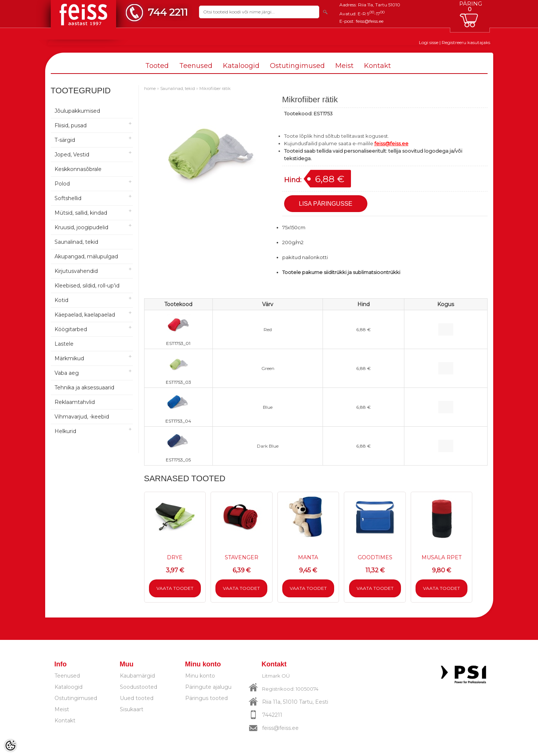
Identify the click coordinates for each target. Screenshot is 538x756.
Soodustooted (139, 687)
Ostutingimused (297, 66)
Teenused (196, 66)
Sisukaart (132, 709)
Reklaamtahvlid (75, 402)
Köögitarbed (71, 329)
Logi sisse (429, 42)
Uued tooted (137, 698)
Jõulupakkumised (77, 111)
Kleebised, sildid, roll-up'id (87, 286)
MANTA (308, 557)
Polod (62, 184)
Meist (344, 66)
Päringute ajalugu (208, 687)
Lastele (64, 344)
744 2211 (168, 12)
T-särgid (65, 140)
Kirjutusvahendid (76, 271)
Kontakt (377, 66)
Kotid (61, 300)
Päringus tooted (206, 698)
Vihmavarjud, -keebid (82, 417)
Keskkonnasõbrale (78, 169)
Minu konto (200, 676)
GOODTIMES (375, 557)
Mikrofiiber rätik (215, 88)
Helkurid (65, 431)
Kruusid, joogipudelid (81, 227)
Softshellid (68, 198)
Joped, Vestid (72, 155)
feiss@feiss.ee (370, 21)
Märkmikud (69, 358)
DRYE (175, 557)
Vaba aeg (67, 373)
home (150, 88)
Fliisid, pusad (71, 125)
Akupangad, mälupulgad (86, 256)
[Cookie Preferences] (10, 746)
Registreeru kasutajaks (466, 42)
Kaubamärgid (137, 676)
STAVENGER (242, 557)
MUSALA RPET (441, 557)
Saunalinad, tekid (76, 242)
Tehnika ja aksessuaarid (84, 388)
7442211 (272, 715)
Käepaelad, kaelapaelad (85, 315)
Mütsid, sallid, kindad (81, 213)
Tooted (157, 66)
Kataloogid (241, 66)
